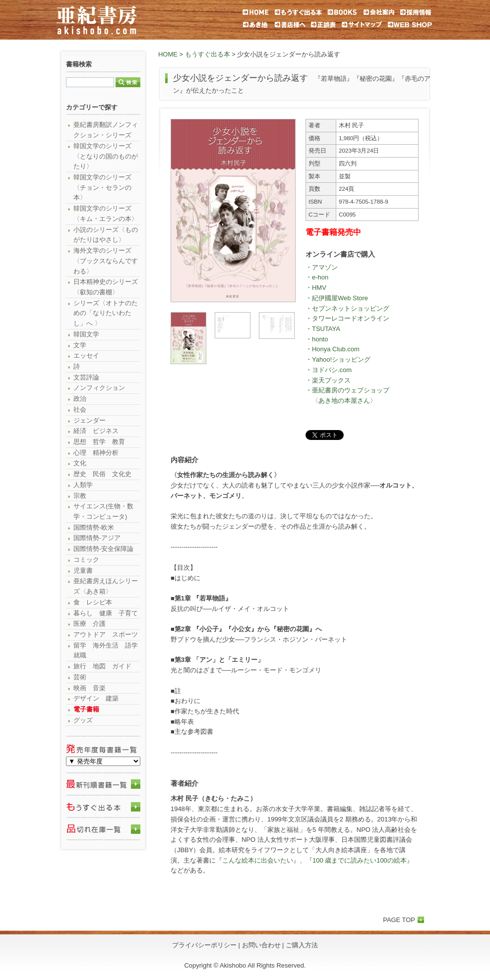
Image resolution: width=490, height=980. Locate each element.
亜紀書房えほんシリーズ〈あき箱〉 (106, 586)
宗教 (80, 496)
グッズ (83, 720)
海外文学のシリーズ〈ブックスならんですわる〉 (106, 261)
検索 (128, 82)
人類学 (83, 485)
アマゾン (325, 267)
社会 (80, 409)
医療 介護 (90, 624)
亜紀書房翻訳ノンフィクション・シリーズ (106, 130)
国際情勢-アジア (97, 538)
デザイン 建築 (96, 698)
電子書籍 (86, 709)
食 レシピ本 (93, 602)
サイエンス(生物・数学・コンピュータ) (103, 511)
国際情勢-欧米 (94, 527)
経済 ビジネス (96, 431)
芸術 (80, 677)
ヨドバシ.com (332, 370)
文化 (80, 463)
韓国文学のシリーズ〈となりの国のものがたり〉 (106, 156)
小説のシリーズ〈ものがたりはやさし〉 (106, 235)
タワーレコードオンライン (351, 318)
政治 (80, 399)
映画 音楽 (90, 688)
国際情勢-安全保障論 (103, 549)
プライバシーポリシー (204, 945)
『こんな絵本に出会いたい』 (258, 860)
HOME (168, 54)
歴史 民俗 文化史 (102, 474)
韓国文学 (86, 334)
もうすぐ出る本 (208, 54)
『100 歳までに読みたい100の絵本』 (360, 860)
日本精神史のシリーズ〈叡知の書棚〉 (106, 287)
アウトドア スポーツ (106, 634)
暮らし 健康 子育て (106, 613)
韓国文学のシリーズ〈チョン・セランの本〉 (102, 187)
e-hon (320, 277)
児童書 (83, 571)
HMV (319, 288)
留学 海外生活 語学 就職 (107, 651)
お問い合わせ (261, 945)
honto (320, 339)
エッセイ (86, 355)
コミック (86, 560)
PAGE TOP (399, 920)
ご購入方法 (302, 945)
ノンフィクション (99, 388)
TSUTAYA (326, 329)
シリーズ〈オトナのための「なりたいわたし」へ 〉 (106, 313)
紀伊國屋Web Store (340, 298)
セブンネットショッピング (351, 308)
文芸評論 (86, 377)
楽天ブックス (331, 380)
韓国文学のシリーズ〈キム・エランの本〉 (106, 214)
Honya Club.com (336, 349)
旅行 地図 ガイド (102, 666)
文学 (80, 345)
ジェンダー (90, 420)
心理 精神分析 (96, 453)
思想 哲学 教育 (99, 442)
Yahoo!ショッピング (341, 359)
